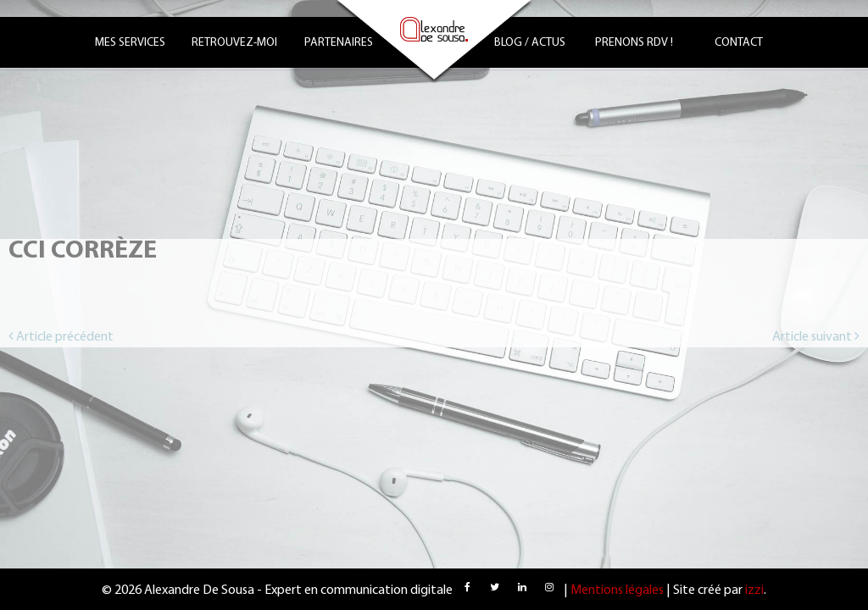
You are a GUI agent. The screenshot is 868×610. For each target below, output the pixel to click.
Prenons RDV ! (634, 43)
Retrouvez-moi (234, 43)
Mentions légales (617, 591)
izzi (754, 591)
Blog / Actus (530, 43)
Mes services (130, 43)
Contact (739, 43)
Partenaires (339, 43)
